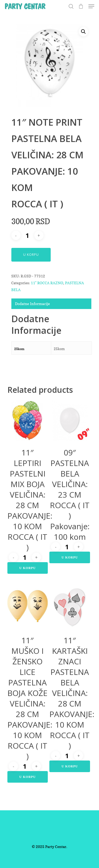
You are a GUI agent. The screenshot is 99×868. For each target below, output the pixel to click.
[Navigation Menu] (91, 6)
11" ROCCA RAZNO (47, 283)
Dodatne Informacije (32, 304)
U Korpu (31, 255)
